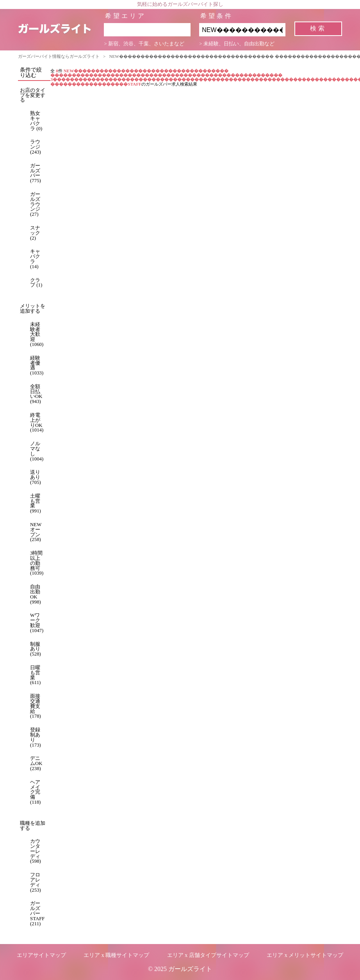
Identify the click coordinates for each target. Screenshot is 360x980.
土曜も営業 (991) (36, 503)
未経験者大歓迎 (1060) (37, 334)
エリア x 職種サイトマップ (116, 955)
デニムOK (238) (36, 763)
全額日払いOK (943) (36, 394)
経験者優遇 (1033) (37, 365)
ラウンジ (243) (36, 147)
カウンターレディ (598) (36, 851)
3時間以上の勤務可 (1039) (37, 563)
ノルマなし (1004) (37, 451)
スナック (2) (35, 233)
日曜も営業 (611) (35, 675)
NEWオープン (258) (36, 532)
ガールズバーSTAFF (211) (37, 913)
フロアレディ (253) (36, 882)
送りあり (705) (36, 477)
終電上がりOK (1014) (37, 423)
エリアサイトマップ (41, 955)
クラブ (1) (36, 283)
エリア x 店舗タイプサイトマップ (208, 955)
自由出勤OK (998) (36, 594)
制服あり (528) (36, 649)
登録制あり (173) (36, 737)
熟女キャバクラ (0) (36, 121)
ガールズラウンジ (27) (35, 204)
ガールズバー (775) (36, 173)
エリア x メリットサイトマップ (305, 955)
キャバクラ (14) (35, 259)
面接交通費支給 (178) (36, 706)
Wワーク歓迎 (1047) (37, 623)
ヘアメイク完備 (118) (35, 792)
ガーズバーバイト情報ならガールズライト (59, 56)
